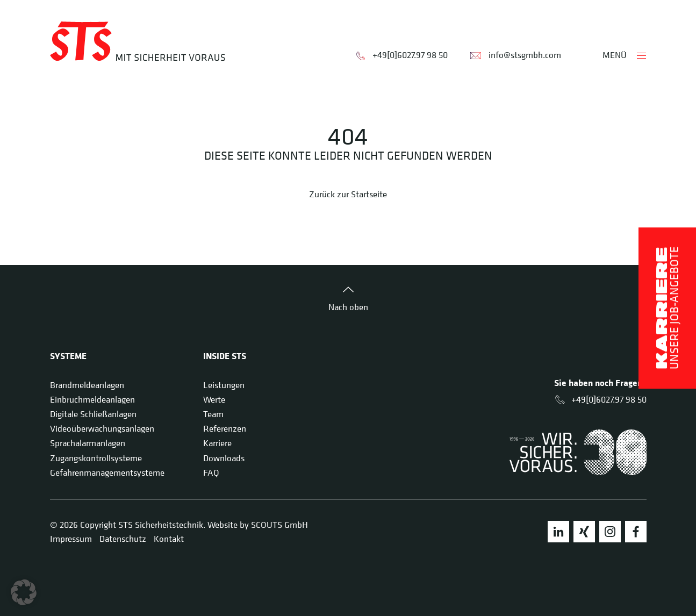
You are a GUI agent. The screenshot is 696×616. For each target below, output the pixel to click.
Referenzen (225, 428)
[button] (24, 592)
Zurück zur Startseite (348, 194)
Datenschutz (123, 539)
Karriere (217, 443)
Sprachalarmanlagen (88, 443)
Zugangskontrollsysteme (96, 458)
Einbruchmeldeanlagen (92, 399)
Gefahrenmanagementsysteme (107, 472)
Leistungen (224, 385)
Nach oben (348, 307)
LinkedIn (558, 532)
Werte (214, 399)
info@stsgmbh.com (525, 55)
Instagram (610, 532)
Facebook (636, 532)
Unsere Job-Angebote (667, 308)
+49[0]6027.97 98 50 (410, 55)
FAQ (211, 472)
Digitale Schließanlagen (93, 414)
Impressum (71, 539)
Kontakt (169, 539)
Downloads (224, 458)
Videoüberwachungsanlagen (102, 428)
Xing (584, 532)
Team (213, 414)
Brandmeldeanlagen (87, 385)
